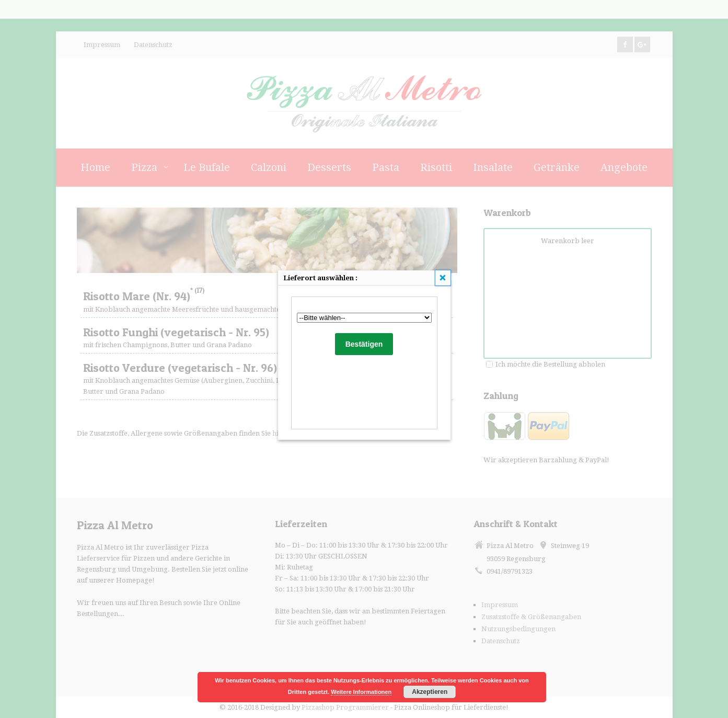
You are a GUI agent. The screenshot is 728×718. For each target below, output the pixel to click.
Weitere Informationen (361, 692)
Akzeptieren (430, 692)
